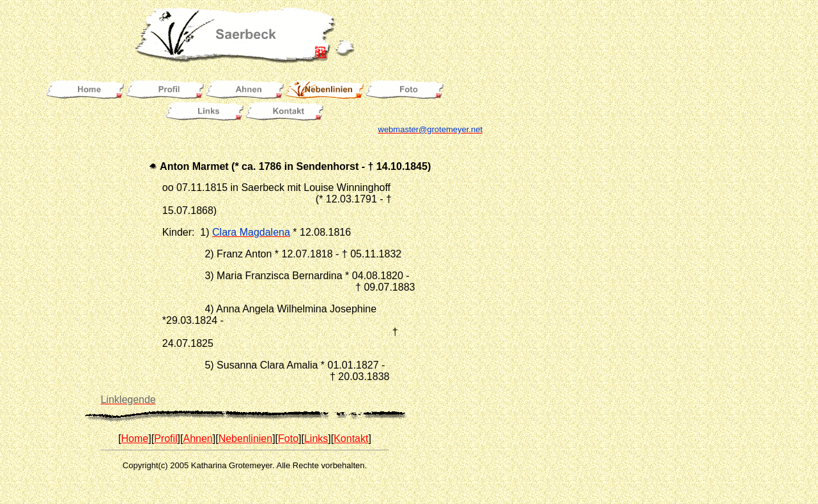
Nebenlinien (246, 439)
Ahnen (197, 439)
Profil (166, 439)
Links (316, 439)
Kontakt (351, 439)
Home (135, 439)
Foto (288, 439)
